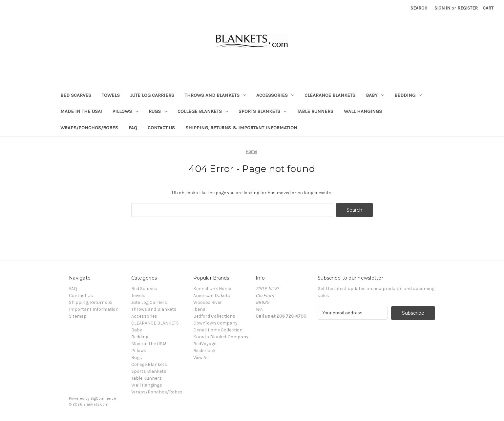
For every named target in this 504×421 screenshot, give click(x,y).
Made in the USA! (81, 111)
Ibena (199, 309)
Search (419, 8)
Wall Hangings (363, 111)
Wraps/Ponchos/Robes (89, 128)
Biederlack (204, 351)
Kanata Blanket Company (221, 337)
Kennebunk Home (212, 289)
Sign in (442, 8)
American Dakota (212, 295)
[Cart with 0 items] (488, 8)
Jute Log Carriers (152, 95)
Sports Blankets (262, 111)
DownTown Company (215, 323)
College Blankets (203, 111)
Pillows (125, 111)
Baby (375, 95)
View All (201, 358)
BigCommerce (103, 398)
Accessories (275, 95)
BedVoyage (205, 344)
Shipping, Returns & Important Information (241, 128)
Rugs (158, 111)
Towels (111, 95)
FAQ (133, 128)
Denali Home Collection (218, 330)
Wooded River (208, 302)
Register (468, 8)
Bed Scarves (76, 95)
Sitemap (78, 316)
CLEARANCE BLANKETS (330, 95)
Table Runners (315, 111)
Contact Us (161, 128)
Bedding (408, 95)
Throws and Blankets (215, 95)
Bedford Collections (214, 316)
